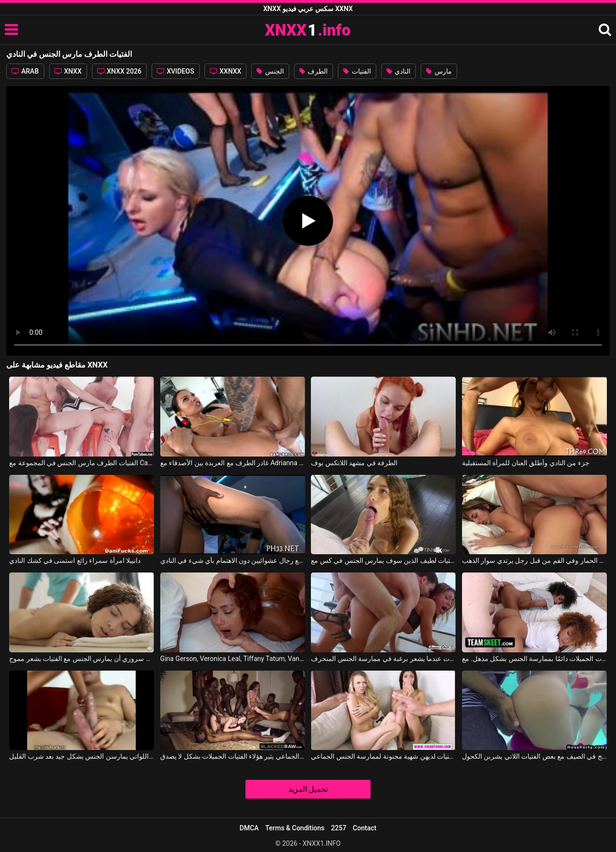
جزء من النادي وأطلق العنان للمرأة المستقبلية (526, 463)
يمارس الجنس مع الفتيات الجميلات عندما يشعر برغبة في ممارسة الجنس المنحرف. (383, 659)
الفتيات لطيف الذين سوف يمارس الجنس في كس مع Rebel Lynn (383, 560)
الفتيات (357, 71)
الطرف (314, 71)
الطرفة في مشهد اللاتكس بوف (354, 463)
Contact (365, 828)
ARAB (25, 71)
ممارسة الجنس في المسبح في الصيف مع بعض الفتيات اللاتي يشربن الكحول (534, 756)
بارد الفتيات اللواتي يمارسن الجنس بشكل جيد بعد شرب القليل (82, 756)
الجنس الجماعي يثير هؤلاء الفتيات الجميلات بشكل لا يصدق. (233, 756)
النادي (398, 71)
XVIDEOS (176, 71)
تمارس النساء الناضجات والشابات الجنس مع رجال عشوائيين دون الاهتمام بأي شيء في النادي (233, 560)
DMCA (249, 828)
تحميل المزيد (308, 789)
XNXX (68, 71)
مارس (439, 71)
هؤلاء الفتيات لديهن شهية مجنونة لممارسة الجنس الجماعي (383, 756)
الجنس (270, 71)
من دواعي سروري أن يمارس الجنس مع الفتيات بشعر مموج (82, 659)
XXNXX (226, 71)
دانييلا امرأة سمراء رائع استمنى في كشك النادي (75, 560)
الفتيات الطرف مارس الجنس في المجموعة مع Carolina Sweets (82, 463)
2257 (339, 828)
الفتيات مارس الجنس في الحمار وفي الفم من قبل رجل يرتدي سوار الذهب (534, 560)
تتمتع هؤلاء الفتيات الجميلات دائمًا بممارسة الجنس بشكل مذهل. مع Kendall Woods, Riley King (534, 659)
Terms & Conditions (295, 828)
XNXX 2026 (119, 71)
